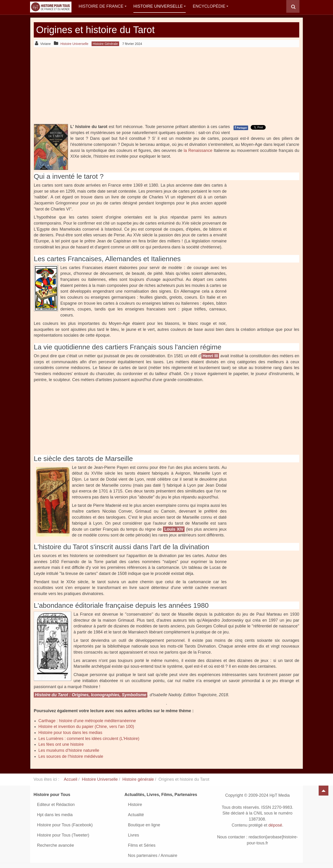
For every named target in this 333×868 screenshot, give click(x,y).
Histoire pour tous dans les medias (70, 733)
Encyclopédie (210, 6)
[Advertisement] (166, 85)
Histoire (135, 805)
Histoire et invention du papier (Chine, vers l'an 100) (86, 727)
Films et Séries (142, 845)
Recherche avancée (55, 845)
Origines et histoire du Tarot (95, 30)
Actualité (136, 815)
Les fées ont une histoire (61, 744)
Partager (241, 128)
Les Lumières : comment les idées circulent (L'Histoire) (89, 739)
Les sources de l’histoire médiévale (71, 756)
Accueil (71, 779)
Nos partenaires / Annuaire (153, 855)
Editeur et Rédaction (56, 805)
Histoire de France (103, 6)
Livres (133, 835)
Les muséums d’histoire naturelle (69, 750)
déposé (275, 825)
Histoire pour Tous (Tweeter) (63, 835)
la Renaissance (198, 150)
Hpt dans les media (55, 815)
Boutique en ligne (144, 825)
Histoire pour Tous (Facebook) (65, 825)
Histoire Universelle (160, 6)
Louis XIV (174, 529)
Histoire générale (138, 779)
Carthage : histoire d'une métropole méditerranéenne (87, 721)
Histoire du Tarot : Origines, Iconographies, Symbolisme (91, 695)
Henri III (210, 356)
